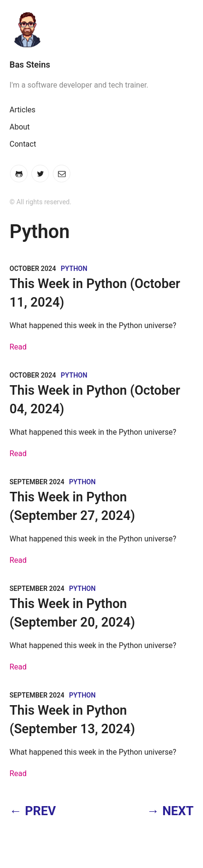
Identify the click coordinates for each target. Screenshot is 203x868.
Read (18, 347)
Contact (23, 144)
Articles (22, 110)
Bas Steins (30, 65)
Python (74, 269)
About (20, 127)
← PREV (33, 811)
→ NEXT (170, 811)
